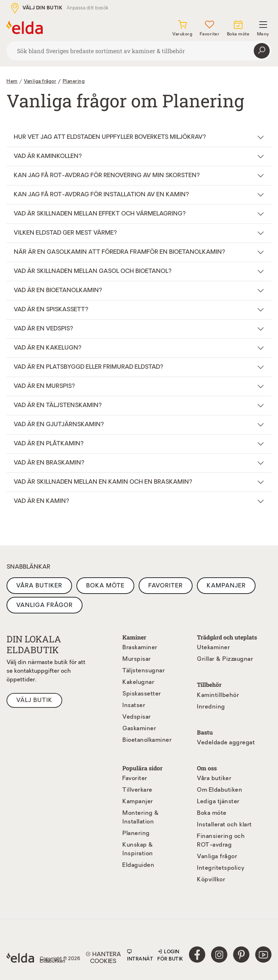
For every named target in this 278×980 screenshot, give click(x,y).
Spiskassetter (142, 694)
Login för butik (170, 955)
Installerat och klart (224, 825)
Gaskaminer (139, 729)
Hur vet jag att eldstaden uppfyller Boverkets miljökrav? (110, 137)
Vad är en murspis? (44, 386)
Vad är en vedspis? (43, 329)
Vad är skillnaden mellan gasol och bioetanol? (93, 271)
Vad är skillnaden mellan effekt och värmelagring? (100, 214)
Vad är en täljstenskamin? (58, 406)
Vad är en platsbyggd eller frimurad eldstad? (89, 367)
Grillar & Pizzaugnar (225, 659)
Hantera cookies (103, 957)
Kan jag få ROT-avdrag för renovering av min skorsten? (107, 176)
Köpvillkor (211, 880)
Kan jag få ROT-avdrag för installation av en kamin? (101, 195)
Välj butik (34, 701)
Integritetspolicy (221, 868)
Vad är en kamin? (41, 501)
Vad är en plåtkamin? (49, 444)
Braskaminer (140, 648)
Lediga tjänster (218, 802)
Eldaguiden (138, 865)
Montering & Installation (141, 818)
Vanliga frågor (45, 605)
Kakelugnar (138, 682)
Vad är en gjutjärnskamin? (59, 425)
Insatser (134, 706)
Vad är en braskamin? (49, 463)
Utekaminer (213, 648)
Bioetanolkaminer (147, 740)
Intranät (140, 955)
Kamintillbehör (218, 696)
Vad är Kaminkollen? (48, 157)
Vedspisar (137, 717)
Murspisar (137, 659)
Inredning (211, 707)
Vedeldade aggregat (226, 743)
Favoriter (166, 586)
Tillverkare (137, 790)
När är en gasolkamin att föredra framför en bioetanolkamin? (119, 252)
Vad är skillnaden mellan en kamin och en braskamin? (103, 482)
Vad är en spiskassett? (51, 310)
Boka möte (105, 586)
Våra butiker (39, 586)
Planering (74, 82)
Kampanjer (226, 586)
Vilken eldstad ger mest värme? (65, 233)
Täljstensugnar (144, 671)
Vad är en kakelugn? (48, 348)
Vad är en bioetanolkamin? (58, 291)
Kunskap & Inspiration (138, 850)
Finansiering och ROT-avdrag (221, 841)
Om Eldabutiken (220, 790)
